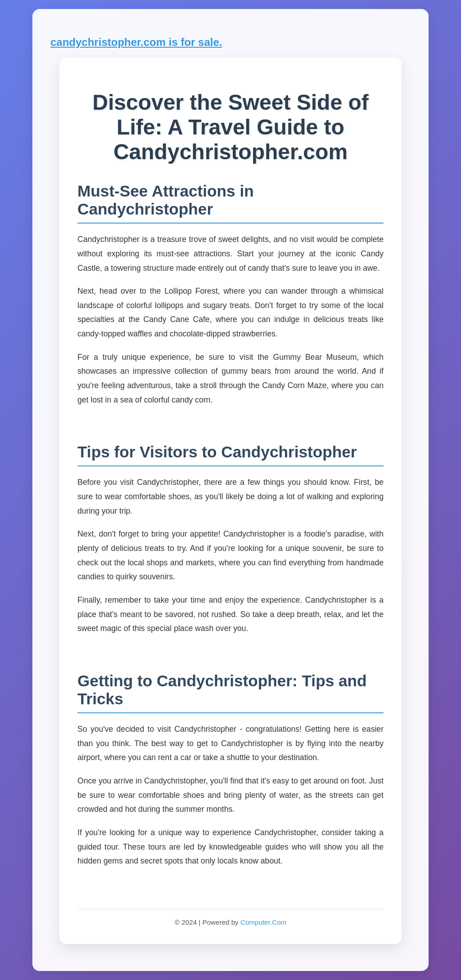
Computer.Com (263, 922)
